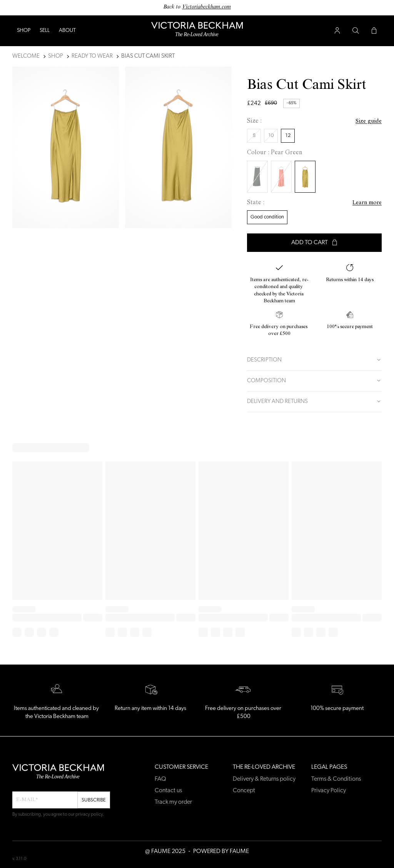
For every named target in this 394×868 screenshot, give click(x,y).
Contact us (168, 791)
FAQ (160, 779)
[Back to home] (197, 31)
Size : (254, 122)
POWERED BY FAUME (221, 851)
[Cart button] (374, 31)
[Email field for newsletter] (45, 800)
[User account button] (337, 31)
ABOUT (67, 31)
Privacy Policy (329, 791)
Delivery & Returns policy (264, 779)
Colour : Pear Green (275, 153)
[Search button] (356, 31)
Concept (244, 791)
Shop (24, 31)
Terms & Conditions (336, 779)
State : (256, 203)
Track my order (173, 802)
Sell (45, 31)
